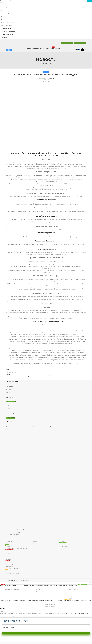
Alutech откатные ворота (74, 587)
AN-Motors (48, 602)
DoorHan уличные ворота (74, 589)
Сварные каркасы (72, 592)
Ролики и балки (72, 594)
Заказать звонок (80, 43)
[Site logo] (16, 43)
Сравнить (77, 600)
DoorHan (38, 589)
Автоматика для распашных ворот (13, 594)
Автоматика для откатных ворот (13, 589)
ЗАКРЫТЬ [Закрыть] (89, 1)
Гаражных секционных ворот (12, 587)
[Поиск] (78, 50)
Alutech (38, 587)
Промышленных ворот (10, 592)
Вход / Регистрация (86, 600)
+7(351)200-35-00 (67, 43)
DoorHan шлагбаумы (50, 607)
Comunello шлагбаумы (51, 604)
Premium (38, 592)
